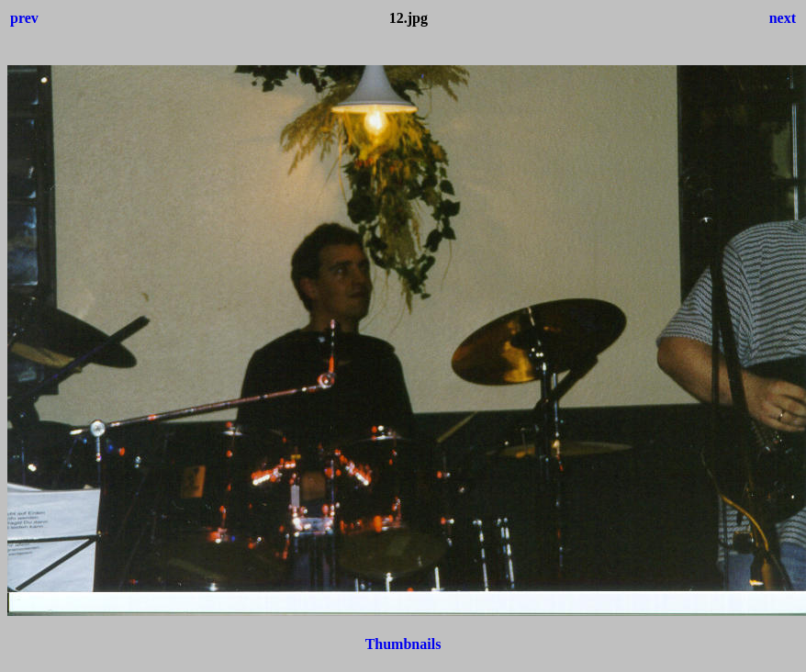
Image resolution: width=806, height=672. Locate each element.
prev (24, 18)
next (783, 18)
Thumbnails (403, 644)
